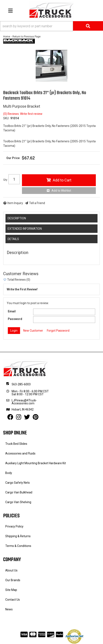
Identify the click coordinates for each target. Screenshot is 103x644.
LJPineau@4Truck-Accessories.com (24, 402)
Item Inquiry (15, 203)
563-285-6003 (21, 384)
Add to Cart (62, 180)
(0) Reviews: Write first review (23, 114)
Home (7, 37)
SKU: (6, 118)
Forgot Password (58, 331)
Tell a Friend (37, 203)
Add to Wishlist (61, 191)
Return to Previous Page (26, 37)
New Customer (33, 331)
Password (15, 319)
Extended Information (25, 229)
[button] (51, 26)
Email (12, 311)
